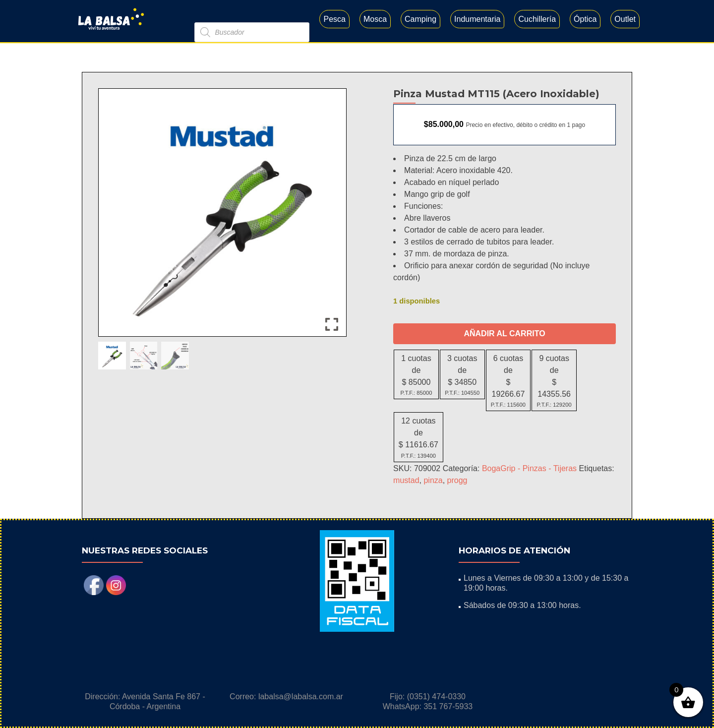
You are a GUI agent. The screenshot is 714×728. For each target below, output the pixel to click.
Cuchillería (537, 19)
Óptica (585, 19)
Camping (420, 19)
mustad (406, 480)
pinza (433, 480)
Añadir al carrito (504, 334)
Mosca (375, 19)
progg (457, 480)
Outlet (625, 19)
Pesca (334, 19)
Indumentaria (477, 19)
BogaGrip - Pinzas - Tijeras (529, 468)
